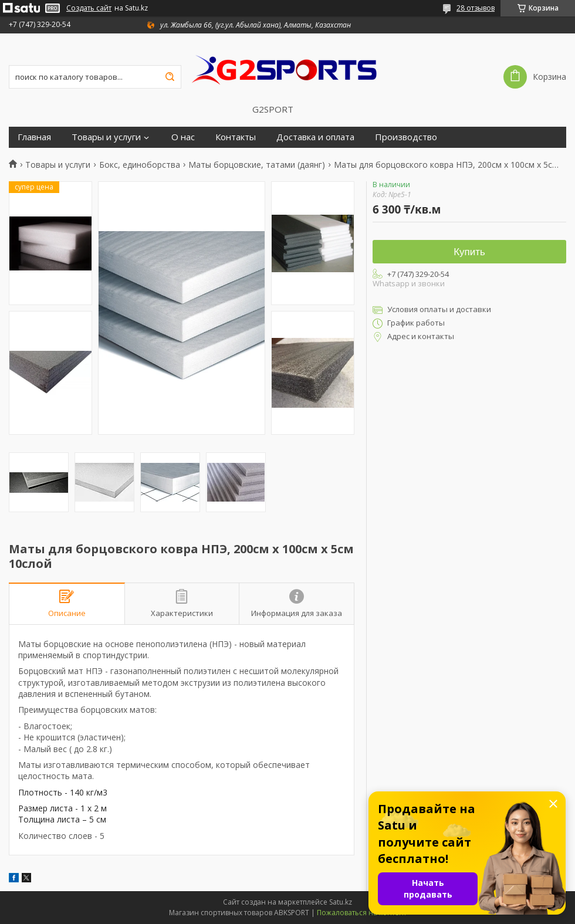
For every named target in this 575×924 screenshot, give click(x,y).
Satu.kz (341, 902)
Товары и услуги (106, 137)
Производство (406, 137)
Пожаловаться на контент (362, 913)
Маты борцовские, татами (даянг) (257, 165)
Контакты (236, 137)
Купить (469, 252)
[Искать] (170, 77)
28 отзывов (476, 8)
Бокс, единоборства (140, 165)
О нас (183, 137)
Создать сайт (89, 8)
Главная (34, 137)
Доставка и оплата (315, 137)
